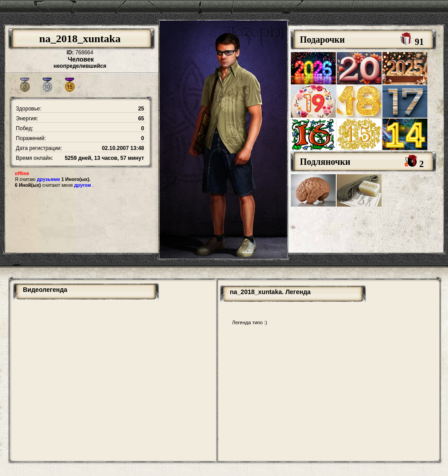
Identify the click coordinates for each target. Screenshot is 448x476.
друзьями (48, 179)
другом (83, 185)
